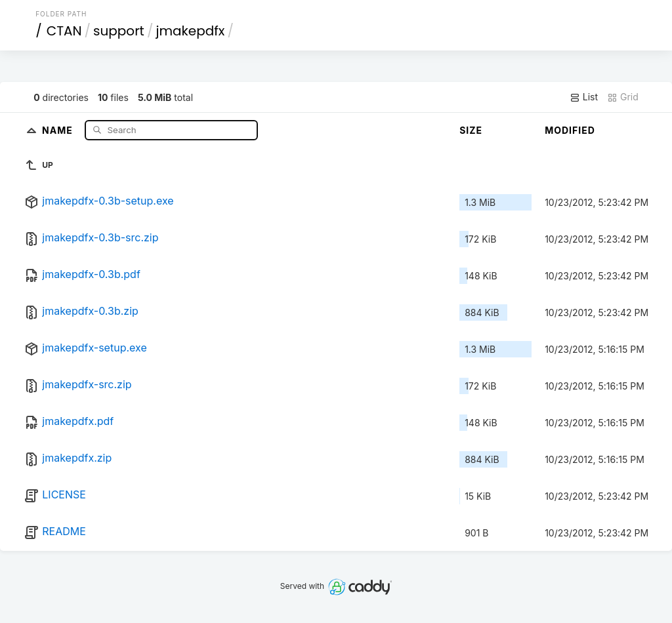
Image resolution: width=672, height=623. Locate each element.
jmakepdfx (190, 31)
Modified (570, 130)
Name (59, 130)
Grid (623, 97)
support (119, 31)
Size (471, 130)
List (584, 97)
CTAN (64, 31)
